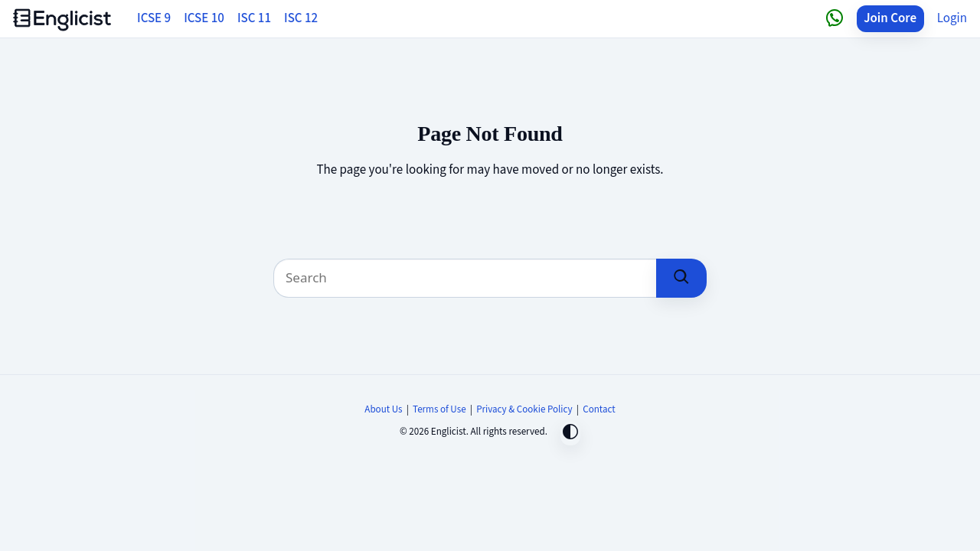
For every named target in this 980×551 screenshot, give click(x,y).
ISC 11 (254, 18)
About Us (383, 409)
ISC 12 (301, 18)
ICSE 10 (204, 18)
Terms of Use (439, 409)
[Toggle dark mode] (570, 434)
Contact (599, 409)
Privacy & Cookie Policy (524, 409)
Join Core (890, 18)
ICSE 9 (154, 18)
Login (952, 18)
